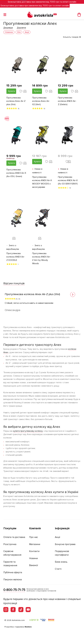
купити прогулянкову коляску (28, 431)
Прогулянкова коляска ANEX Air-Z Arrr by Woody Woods (41, 258)
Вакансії (34, 565)
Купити (12, 91)
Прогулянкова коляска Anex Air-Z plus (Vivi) (16, 101)
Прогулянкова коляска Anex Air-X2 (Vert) (41, 101)
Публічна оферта (13, 572)
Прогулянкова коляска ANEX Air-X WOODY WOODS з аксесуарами (42, 182)
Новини (33, 558)
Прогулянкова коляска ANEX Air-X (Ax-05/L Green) (16, 173)
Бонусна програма (65, 544)
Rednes (28, 627)
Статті (58, 569)
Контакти (34, 551)
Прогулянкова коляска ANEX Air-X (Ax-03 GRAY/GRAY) (68, 180)
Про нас (34, 537)
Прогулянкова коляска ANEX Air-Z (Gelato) (67, 101)
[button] (73, 294)
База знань (61, 562)
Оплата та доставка (14, 537)
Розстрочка (10, 544)
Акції (58, 537)
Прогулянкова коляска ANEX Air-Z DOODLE (16, 257)
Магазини (35, 544)
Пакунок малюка (13, 580)
